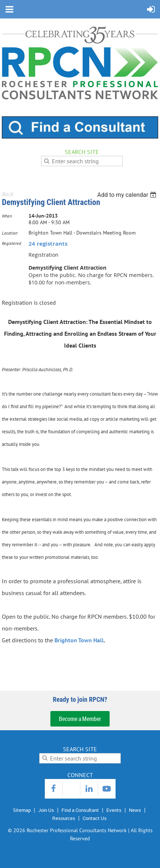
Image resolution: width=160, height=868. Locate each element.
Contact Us (95, 818)
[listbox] (128, 195)
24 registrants (48, 244)
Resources (64, 818)
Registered (11, 243)
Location (10, 233)
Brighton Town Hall (79, 640)
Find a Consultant (80, 810)
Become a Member (80, 719)
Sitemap (22, 810)
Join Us (46, 810)
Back (8, 194)
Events (114, 810)
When (7, 216)
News (135, 810)
